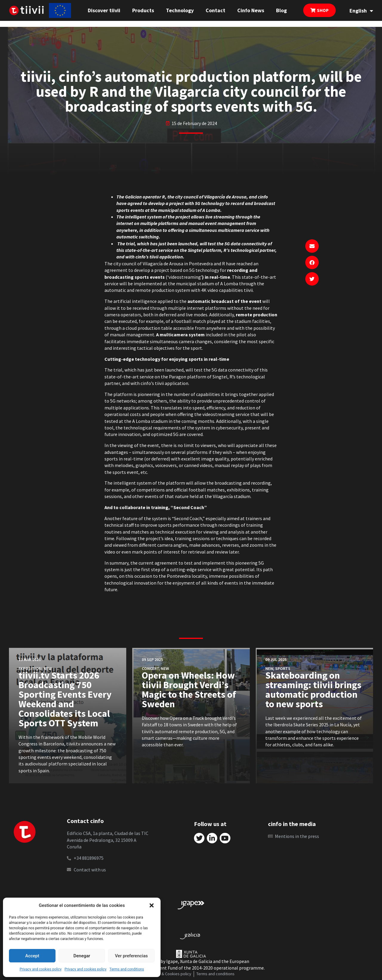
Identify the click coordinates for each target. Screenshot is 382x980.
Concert (150, 668)
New (48, 668)
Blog (281, 10)
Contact (215, 10)
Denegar (82, 956)
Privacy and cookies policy (41, 969)
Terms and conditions (127, 969)
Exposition (30, 668)
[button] (152, 905)
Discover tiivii (104, 10)
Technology (180, 10)
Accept (32, 956)
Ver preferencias (131, 956)
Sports (283, 668)
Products (143, 10)
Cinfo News (251, 10)
